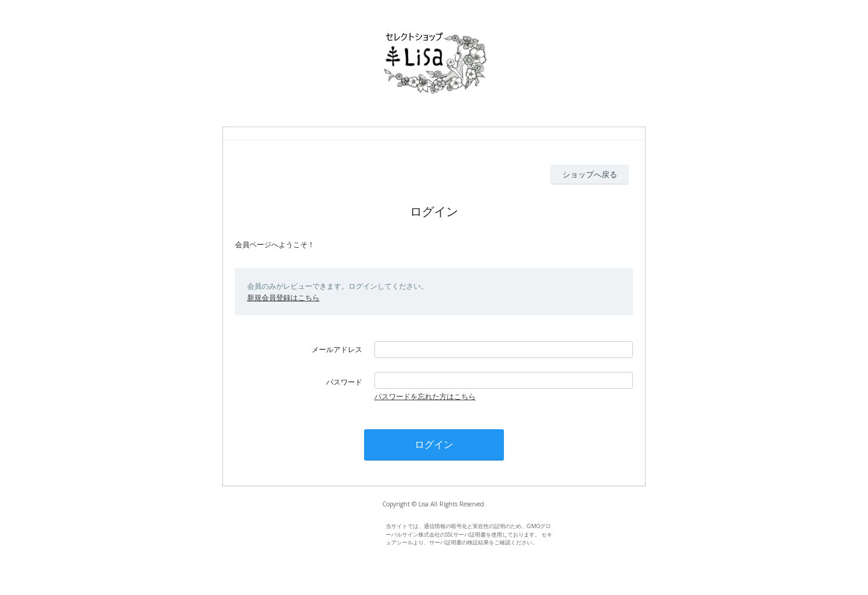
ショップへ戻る (590, 174)
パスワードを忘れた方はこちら (425, 396)
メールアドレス (337, 349)
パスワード (344, 382)
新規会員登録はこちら (283, 297)
